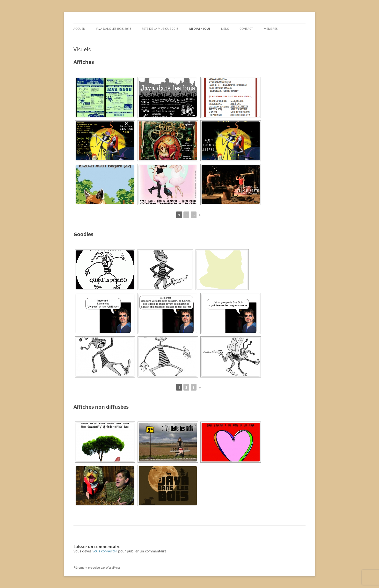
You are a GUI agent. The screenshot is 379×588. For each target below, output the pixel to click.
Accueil (79, 29)
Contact (246, 29)
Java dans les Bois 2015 (114, 29)
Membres (271, 29)
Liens (225, 29)
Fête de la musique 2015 (160, 29)
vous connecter (105, 551)
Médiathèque (200, 29)
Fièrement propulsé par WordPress (97, 568)
